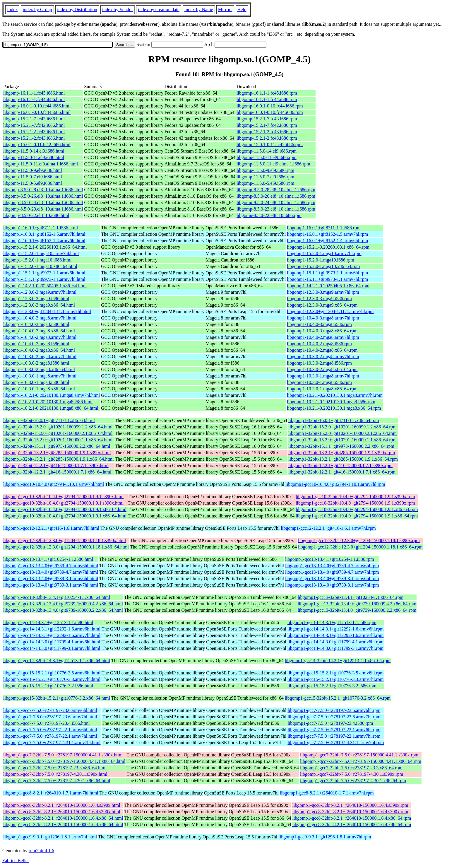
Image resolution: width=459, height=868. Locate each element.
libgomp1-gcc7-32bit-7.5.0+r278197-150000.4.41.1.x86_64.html (64, 761)
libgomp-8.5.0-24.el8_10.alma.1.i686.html (43, 203)
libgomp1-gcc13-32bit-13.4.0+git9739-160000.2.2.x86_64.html (63, 610)
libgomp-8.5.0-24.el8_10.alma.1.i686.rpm (276, 203)
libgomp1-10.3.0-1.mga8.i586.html (36, 382)
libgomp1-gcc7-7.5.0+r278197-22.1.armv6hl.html (50, 730)
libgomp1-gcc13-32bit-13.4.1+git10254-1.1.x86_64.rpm (351, 597)
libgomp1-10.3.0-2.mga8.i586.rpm (319, 363)
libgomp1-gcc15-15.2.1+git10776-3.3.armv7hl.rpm (336, 679)
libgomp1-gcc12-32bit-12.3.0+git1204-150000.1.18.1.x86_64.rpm (360, 547)
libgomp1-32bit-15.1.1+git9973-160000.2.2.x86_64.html (57, 446)
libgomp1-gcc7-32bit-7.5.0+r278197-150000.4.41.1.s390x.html (63, 755)
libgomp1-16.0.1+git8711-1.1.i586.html (41, 228)
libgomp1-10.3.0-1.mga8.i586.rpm (319, 382)
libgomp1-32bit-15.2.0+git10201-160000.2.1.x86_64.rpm (342, 433)
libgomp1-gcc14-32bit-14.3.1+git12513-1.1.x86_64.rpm (338, 661)
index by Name (199, 10)
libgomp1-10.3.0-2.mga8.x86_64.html (39, 369)
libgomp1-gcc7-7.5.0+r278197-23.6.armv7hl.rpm (334, 717)
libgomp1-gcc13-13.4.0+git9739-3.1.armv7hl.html (51, 585)
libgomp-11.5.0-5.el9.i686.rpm (265, 183)
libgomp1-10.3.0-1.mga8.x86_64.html (39, 389)
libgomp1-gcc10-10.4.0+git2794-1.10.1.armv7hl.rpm (335, 484)
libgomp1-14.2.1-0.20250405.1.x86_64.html (45, 286)
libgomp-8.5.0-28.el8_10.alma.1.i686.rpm (276, 190)
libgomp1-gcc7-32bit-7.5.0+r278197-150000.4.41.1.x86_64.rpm (361, 761)
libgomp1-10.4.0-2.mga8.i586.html (36, 344)
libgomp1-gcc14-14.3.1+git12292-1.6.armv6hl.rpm (336, 629)
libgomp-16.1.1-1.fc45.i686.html (34, 93)
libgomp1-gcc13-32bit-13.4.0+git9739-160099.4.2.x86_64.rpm (357, 604)
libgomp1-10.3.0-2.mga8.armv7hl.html (40, 357)
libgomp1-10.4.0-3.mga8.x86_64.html (39, 331)
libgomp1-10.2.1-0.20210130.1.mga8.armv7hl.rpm (335, 395)
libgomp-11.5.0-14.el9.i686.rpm (267, 151)
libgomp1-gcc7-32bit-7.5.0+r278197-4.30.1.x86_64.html (57, 781)
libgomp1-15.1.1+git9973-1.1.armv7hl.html (44, 279)
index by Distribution (77, 10)
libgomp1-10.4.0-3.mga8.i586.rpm (319, 324)
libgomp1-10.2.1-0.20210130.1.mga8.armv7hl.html (52, 395)
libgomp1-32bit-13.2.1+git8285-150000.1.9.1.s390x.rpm (342, 453)
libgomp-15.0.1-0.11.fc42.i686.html (37, 145)
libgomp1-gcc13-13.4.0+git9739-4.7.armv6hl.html (51, 566)
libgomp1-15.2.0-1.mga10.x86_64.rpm (323, 266)
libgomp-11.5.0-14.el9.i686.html (34, 151)
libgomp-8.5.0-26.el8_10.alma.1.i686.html (43, 196)
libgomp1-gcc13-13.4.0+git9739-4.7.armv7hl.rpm (332, 572)
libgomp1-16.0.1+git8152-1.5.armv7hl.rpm (327, 234)
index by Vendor (118, 10)
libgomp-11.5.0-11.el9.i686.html (34, 157)
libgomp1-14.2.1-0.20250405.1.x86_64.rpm (328, 286)
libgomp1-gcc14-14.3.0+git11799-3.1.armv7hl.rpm (335, 648)
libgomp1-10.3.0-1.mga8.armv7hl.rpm (323, 376)
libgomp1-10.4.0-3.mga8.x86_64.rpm (322, 331)
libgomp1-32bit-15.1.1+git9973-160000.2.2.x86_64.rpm (341, 446)
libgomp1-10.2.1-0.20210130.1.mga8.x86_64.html (51, 408)
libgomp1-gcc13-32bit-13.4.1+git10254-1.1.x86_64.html (57, 597)
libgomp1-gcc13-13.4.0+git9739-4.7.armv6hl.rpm (332, 566)
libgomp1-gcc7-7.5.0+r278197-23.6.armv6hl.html (50, 710)
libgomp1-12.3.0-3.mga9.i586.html (36, 299)
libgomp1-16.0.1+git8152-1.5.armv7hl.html (44, 234)
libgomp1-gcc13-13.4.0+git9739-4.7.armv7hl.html (51, 572)
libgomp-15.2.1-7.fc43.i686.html (34, 119)
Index (12, 10)
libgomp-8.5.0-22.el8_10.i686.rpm (269, 215)
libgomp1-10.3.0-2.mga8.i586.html (36, 363)
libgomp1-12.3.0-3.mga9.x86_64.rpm (322, 305)
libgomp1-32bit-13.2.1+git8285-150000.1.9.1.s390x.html (57, 453)
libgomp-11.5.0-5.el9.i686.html (33, 183)
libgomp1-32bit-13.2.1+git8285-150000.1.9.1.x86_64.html (58, 459)
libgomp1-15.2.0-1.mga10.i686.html (37, 260)
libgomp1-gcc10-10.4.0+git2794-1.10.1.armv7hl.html (54, 484)
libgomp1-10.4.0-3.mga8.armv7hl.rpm (323, 318)
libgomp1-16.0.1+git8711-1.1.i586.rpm (324, 228)
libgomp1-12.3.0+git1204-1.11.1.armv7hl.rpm (330, 311)
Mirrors (225, 10)
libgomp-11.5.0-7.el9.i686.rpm (265, 177)
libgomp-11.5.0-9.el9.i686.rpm (265, 170)
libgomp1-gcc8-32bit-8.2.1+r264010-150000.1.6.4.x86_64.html (63, 818)
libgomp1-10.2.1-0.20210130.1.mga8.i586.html (48, 402)
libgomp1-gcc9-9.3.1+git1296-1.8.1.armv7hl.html (50, 837)
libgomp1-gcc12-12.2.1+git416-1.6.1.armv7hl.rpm (328, 528)
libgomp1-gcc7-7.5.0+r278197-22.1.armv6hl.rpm (334, 730)
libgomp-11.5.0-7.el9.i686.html (33, 177)
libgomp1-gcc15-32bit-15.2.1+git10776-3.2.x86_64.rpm (338, 698)
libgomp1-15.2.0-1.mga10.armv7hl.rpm (324, 253)
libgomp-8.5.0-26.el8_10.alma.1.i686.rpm (276, 196)
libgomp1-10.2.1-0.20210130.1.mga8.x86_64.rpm (334, 408)
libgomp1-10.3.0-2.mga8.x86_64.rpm (322, 369)
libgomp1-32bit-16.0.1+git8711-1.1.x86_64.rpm (334, 420)
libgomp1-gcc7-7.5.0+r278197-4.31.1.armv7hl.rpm (336, 743)
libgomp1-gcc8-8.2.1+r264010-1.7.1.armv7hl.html (51, 793)
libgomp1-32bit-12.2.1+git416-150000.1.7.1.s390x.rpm (340, 465)
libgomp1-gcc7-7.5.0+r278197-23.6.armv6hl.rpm (334, 710)
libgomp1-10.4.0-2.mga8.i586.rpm (319, 344)
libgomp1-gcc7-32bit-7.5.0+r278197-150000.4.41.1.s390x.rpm (359, 755)
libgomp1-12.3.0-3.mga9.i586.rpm (319, 299)
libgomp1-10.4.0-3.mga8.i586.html (36, 324)
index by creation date (159, 10)
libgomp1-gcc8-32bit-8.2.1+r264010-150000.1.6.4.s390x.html (62, 805)
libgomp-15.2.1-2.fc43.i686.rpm (267, 132)
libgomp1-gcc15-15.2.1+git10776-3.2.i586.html (48, 686)
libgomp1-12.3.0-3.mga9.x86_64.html (39, 305)
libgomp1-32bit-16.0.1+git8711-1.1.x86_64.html (49, 420)
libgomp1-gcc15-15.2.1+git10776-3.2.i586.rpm (332, 686)
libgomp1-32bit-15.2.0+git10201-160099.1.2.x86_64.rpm (342, 427)
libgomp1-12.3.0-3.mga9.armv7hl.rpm (323, 292)
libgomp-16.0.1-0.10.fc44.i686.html (37, 106)
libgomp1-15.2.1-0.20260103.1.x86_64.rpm (328, 247)
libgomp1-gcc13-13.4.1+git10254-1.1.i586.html (48, 559)
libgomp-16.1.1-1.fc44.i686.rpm (267, 99)
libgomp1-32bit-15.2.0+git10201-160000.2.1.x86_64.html (58, 433)
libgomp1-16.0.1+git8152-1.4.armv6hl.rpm (327, 241)
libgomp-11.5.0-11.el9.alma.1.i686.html (41, 164)
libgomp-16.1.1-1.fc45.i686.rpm (267, 93)
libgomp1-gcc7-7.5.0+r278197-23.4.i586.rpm (330, 723)
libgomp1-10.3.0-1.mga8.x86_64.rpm (322, 389)
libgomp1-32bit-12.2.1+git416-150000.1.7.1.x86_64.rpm (342, 472)
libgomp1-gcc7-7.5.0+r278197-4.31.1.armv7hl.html (52, 743)
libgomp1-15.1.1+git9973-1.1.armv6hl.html (44, 273)
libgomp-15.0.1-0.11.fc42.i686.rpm (270, 145)
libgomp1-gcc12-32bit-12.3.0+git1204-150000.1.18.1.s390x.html (65, 540)
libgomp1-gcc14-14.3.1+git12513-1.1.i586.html (48, 622)
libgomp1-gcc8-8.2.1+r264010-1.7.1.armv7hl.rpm (327, 793)
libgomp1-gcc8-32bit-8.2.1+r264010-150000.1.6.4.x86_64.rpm (352, 818)
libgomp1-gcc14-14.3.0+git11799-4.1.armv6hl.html (52, 642)
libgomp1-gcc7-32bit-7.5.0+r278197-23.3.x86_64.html (55, 768)
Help (242, 10)
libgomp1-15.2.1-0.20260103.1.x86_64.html (45, 247)
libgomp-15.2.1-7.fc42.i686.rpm (267, 125)
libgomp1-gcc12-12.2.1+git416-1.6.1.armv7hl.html (51, 528)
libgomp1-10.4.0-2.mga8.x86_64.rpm (322, 350)
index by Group (37, 10)
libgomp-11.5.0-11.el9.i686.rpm (267, 157)
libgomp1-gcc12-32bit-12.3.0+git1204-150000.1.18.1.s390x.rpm (359, 540)
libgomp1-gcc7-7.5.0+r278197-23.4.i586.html (47, 723)
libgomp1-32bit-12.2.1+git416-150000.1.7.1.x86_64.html (57, 472)
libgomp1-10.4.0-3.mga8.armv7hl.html (40, 318)
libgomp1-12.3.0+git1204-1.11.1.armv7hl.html (47, 311)
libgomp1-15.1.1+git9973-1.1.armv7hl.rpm (327, 279)
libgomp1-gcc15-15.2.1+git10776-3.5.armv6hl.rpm (336, 673)
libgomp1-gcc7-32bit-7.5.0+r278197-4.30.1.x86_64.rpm (353, 781)
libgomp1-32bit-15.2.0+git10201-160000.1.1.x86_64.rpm (342, 440)
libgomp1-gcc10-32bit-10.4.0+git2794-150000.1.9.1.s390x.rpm (355, 497)
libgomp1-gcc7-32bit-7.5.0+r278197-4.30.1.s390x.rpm (352, 774)
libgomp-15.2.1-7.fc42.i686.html (34, 125)
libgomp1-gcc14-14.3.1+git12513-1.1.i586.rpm (332, 622)
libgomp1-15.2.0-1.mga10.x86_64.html (40, 266)
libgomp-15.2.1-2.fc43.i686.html (34, 132)
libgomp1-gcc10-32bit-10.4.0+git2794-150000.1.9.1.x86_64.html (65, 509)
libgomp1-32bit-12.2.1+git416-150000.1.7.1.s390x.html (56, 465)
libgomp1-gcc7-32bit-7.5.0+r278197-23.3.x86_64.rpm (351, 768)
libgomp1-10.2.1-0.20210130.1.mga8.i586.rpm (331, 402)
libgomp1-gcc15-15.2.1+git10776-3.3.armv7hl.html (52, 679)
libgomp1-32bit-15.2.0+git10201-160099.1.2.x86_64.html (58, 427)
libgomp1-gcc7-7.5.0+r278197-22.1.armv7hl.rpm (334, 736)
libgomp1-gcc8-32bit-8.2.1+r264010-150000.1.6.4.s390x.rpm (350, 805)
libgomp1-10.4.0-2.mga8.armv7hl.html (40, 337)
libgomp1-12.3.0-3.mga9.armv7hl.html (40, 292)
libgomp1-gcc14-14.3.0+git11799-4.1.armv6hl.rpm (335, 642)
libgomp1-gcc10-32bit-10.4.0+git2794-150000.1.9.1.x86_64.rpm (357, 509)
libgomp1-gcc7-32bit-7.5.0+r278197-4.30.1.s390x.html (55, 774)
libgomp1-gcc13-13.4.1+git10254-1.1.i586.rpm (330, 559)
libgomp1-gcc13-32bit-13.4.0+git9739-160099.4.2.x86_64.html (63, 604)
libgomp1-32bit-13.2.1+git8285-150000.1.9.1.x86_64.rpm (343, 459)
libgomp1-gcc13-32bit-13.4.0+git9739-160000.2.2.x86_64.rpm (357, 610)
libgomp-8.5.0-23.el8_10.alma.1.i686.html (43, 209)
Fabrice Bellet (16, 861)
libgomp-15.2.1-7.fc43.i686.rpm (267, 119)
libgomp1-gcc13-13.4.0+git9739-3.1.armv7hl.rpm (332, 585)
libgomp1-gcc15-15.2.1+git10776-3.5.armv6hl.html (52, 673)
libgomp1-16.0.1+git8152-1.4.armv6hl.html (44, 241)
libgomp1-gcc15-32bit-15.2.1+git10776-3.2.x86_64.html (57, 698)
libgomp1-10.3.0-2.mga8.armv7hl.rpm (323, 357)
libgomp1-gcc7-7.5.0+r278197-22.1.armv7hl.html (50, 736)
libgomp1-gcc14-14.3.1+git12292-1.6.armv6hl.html (52, 629)
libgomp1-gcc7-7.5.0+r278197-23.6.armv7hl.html (50, 717)
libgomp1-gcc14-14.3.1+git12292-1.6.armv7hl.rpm (336, 635)
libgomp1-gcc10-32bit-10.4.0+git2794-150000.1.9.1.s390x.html (63, 497)
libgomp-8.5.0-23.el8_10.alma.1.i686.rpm (276, 209)
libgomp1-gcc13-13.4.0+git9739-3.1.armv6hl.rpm (332, 579)
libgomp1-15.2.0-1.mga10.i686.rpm (321, 260)
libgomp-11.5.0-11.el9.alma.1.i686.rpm (273, 164)
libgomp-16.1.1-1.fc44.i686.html (34, 99)
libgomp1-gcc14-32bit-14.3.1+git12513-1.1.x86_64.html (57, 661)
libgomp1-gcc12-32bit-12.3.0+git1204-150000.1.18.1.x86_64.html (66, 547)
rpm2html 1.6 (41, 851)
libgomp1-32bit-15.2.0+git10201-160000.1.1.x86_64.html (58, 440)
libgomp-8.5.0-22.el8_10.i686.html (36, 215)
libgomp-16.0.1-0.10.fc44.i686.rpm (270, 106)
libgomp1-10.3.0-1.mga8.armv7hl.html (40, 376)
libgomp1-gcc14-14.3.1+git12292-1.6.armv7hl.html (52, 635)
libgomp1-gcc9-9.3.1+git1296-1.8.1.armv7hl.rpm (325, 837)
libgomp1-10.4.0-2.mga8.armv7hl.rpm (323, 337)
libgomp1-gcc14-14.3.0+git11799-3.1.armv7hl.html (52, 648)
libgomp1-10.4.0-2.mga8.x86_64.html (39, 350)
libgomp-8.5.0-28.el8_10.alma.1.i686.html (43, 190)
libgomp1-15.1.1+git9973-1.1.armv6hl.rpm (327, 273)
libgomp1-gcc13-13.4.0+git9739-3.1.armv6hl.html (51, 579)
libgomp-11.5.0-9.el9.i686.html (33, 170)
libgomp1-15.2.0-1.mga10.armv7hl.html (41, 253)
